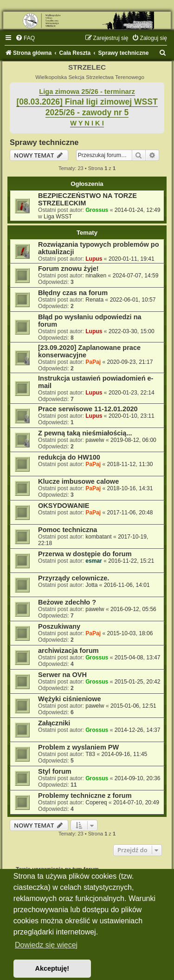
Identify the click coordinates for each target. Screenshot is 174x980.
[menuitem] (25, 38)
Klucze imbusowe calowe (78, 481)
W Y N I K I (87, 123)
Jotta (91, 585)
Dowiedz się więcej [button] (46, 945)
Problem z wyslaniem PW (78, 747)
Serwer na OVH (62, 675)
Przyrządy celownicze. (74, 578)
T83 (90, 754)
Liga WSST (58, 217)
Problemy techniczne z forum (85, 796)
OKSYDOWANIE (64, 506)
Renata (94, 300)
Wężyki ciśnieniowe (70, 699)
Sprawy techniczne (44, 142)
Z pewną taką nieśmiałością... (85, 433)
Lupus (94, 259)
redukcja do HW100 (69, 457)
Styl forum (55, 771)
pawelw (95, 440)
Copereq (96, 802)
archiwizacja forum (68, 651)
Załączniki (54, 723)
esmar (94, 561)
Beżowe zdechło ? (67, 602)
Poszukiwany (59, 626)
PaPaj (93, 362)
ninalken (96, 276)
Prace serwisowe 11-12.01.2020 (88, 409)
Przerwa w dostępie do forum (85, 554)
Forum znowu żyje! (68, 269)
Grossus (97, 210)
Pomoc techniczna (68, 530)
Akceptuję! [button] (52, 968)
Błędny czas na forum (73, 293)
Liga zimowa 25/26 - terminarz (87, 92)
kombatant (98, 537)
